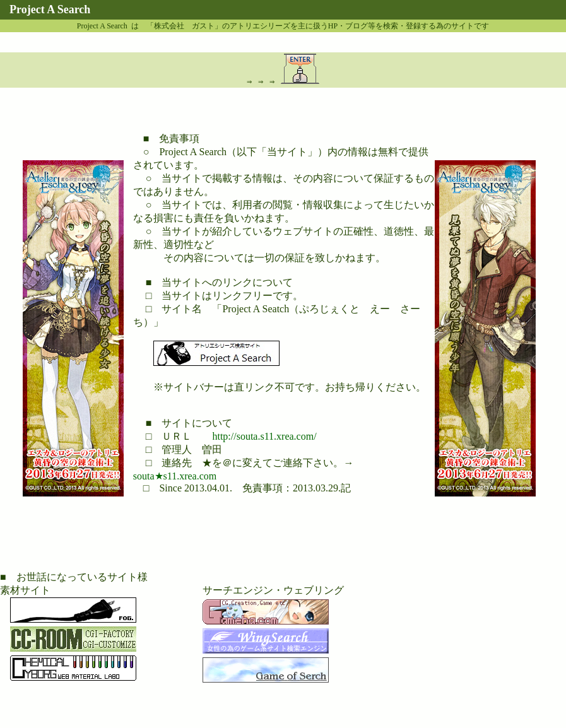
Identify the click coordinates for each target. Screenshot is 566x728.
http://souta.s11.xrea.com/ (264, 436)
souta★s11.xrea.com (175, 476)
